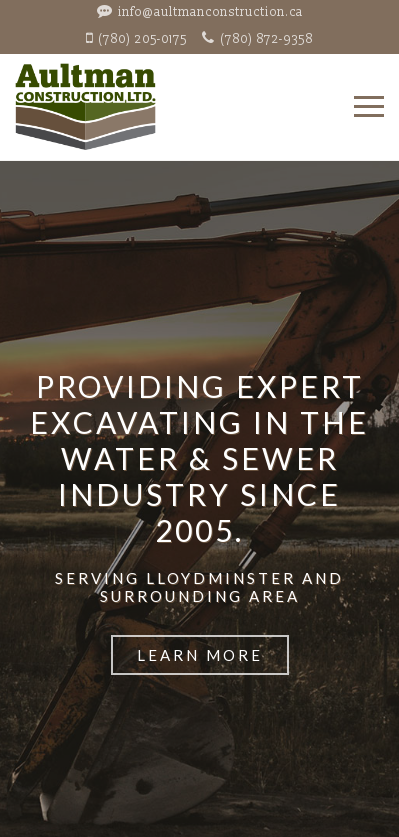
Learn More (200, 655)
